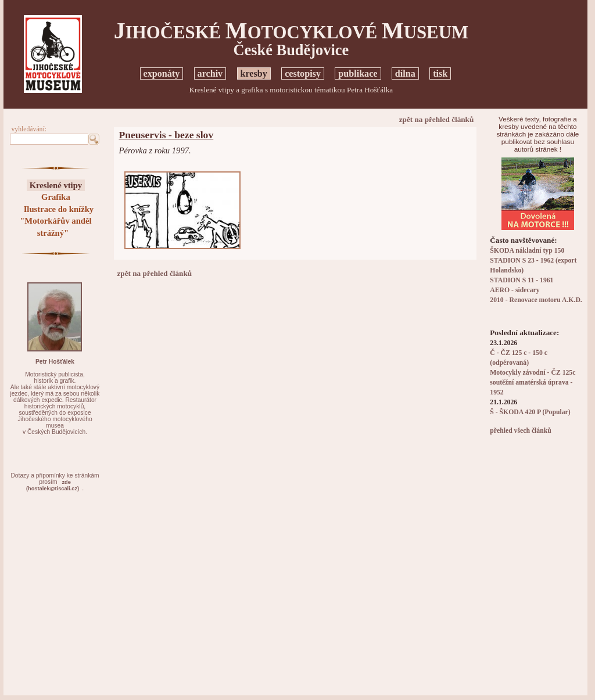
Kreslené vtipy (56, 185)
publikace (358, 73)
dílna (405, 73)
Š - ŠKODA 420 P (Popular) (530, 412)
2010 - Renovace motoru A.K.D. (536, 300)
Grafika (56, 197)
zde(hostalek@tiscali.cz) (53, 485)
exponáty (162, 73)
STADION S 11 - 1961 (521, 280)
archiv (210, 73)
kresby (254, 73)
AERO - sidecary (515, 290)
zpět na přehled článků (437, 119)
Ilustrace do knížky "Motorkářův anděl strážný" (57, 221)
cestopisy (303, 73)
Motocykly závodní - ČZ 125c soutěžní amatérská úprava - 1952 (533, 383)
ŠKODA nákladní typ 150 (527, 251)
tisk (440, 73)
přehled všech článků (520, 431)
